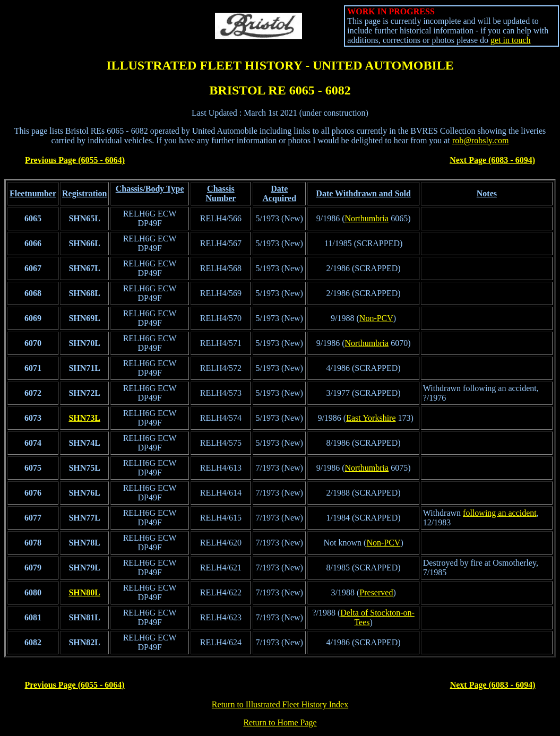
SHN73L (84, 418)
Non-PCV (376, 318)
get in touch (511, 40)
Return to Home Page (280, 722)
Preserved (376, 592)
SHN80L (84, 592)
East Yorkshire (371, 418)
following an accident (500, 513)
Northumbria (367, 218)
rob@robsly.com (481, 140)
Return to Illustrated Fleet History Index (280, 704)
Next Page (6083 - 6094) (492, 160)
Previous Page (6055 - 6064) (75, 160)
